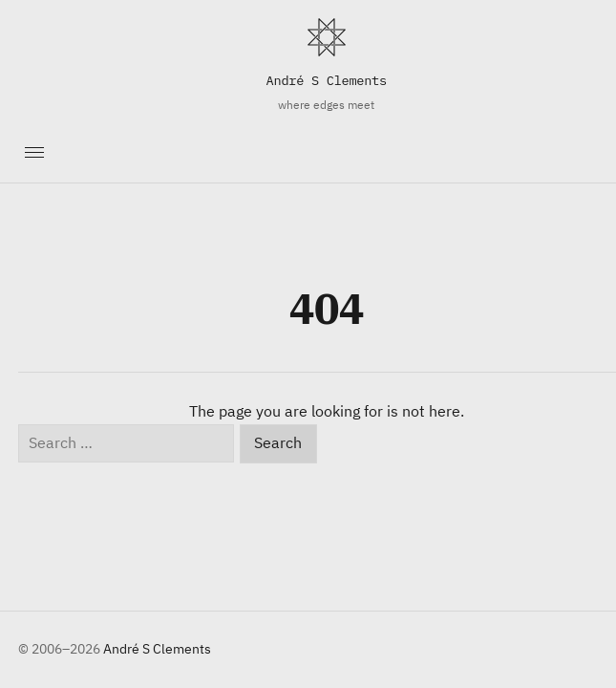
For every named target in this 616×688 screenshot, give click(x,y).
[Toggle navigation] (34, 153)
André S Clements (327, 80)
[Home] (327, 37)
